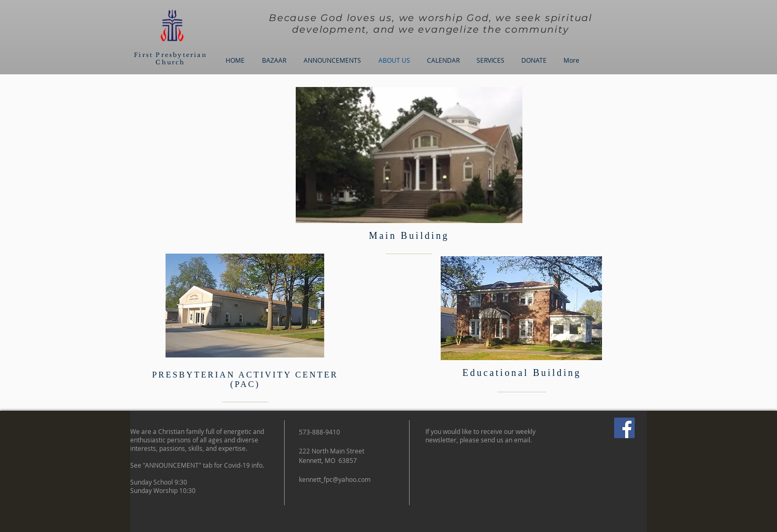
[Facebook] (624, 428)
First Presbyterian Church (171, 59)
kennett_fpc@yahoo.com (335, 479)
